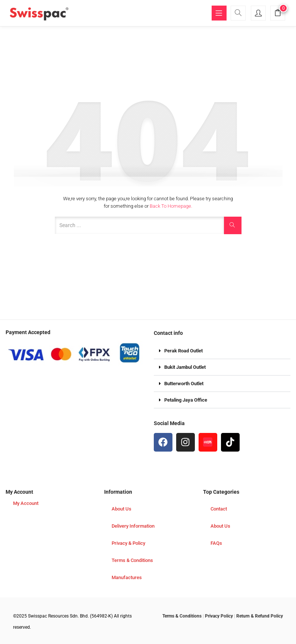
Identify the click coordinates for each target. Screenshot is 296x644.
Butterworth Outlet (184, 384)
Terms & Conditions (132, 560)
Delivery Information (133, 526)
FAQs (216, 543)
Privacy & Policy (128, 543)
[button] (278, 14)
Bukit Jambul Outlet (185, 367)
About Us (121, 509)
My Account (26, 503)
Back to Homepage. (171, 206)
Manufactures (127, 577)
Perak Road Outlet (183, 351)
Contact (219, 509)
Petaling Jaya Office (186, 400)
